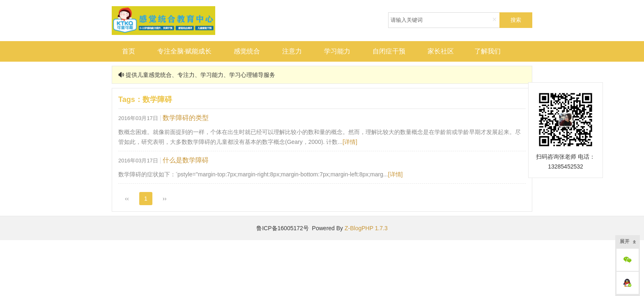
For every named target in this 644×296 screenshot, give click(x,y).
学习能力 (337, 51)
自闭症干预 (389, 51)
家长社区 (441, 51)
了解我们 (488, 51)
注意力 (292, 51)
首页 (129, 51)
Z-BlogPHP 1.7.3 (366, 228)
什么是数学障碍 (186, 160)
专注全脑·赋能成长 (184, 51)
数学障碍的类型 (186, 118)
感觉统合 (247, 51)
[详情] (350, 142)
